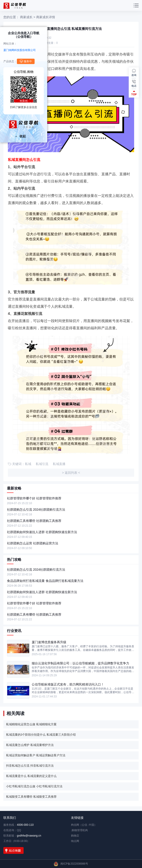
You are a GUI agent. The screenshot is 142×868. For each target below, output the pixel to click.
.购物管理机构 (79, 830)
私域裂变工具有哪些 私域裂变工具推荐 (31, 797)
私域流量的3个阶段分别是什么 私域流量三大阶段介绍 (41, 735)
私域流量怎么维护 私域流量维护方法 (30, 745)
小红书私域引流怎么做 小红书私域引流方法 (34, 786)
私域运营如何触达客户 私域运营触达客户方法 (36, 755)
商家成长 (26, 17)
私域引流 (42, 464)
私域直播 (59, 464)
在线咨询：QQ (12, 830)
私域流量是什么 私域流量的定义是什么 (31, 776)
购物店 (75, 836)
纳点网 (75, 841)
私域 (28, 464)
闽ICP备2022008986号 (74, 864)
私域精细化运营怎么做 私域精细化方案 (31, 724)
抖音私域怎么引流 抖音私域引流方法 (30, 766)
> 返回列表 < (71, 473)
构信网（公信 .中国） (84, 825)
